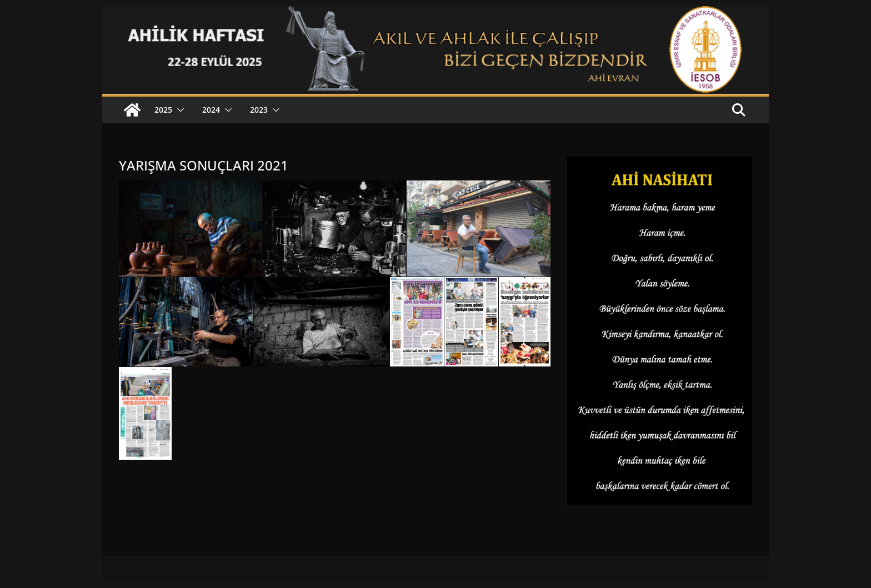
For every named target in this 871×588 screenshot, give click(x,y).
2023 (259, 110)
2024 (211, 110)
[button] (178, 110)
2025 (163, 110)
